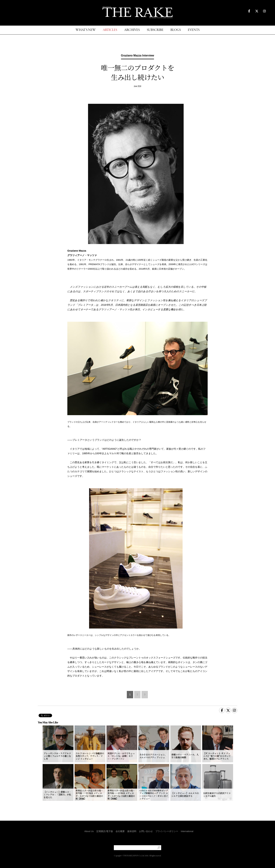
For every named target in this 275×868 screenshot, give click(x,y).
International (187, 831)
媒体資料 (132, 831)
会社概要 (120, 831)
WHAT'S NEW (86, 30)
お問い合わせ (146, 831)
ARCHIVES (132, 30)
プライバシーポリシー (167, 831)
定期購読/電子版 (105, 831)
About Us (89, 831)
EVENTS (194, 30)
